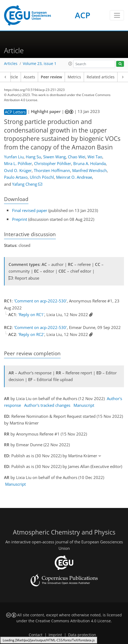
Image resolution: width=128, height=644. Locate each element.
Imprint (55, 635)
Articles (11, 64)
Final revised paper (30, 210)
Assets (29, 77)
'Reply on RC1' (31, 314)
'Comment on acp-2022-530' (40, 301)
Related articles (101, 77)
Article (12, 77)
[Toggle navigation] (117, 15)
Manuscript (84, 405)
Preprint (20, 219)
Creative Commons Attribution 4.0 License (73, 621)
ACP (83, 15)
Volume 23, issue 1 (40, 64)
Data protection (82, 635)
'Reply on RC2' (31, 334)
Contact (36, 635)
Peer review (51, 77)
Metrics (74, 77)
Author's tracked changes (47, 405)
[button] (70, 64)
